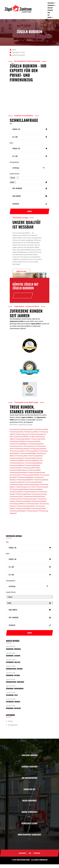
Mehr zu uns (21, 274)
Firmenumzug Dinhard (39, 512)
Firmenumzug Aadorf (26, 433)
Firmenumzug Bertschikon (31, 471)
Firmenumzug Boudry (41, 483)
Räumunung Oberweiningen (15, 692)
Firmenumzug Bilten (34, 474)
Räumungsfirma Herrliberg (15, 686)
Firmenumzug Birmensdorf (19, 476)
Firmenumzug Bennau (17, 467)
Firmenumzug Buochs (30, 495)
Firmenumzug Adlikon (31, 435)
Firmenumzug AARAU (41, 433)
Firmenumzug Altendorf (23, 443)
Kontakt (50, 17)
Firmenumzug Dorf (32, 515)
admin (13, 50)
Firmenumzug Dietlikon (23, 512)
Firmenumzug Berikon (17, 469)
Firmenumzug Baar (32, 455)
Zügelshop (50, 8)
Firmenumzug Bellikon (17, 464)
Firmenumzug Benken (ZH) (34, 464)
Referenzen (50, 10)
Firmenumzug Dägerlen (24, 505)
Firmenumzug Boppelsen (26, 481)
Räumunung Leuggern (13, 659)
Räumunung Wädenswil (13, 653)
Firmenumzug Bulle (16, 495)
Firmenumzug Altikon (38, 443)
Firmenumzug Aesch (22, 438)
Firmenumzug (51, 5)
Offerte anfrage (23, 298)
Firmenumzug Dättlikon (17, 507)
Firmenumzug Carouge (39, 498)
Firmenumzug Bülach (35, 493)
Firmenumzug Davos (32, 507)
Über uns (49, 14)
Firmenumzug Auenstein (38, 452)
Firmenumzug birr (16, 479)
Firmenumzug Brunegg (31, 488)
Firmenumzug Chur (16, 503)
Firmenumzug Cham (16, 500)
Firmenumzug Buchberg (20, 493)
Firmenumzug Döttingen (18, 515)
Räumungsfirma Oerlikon (14, 673)
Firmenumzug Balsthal (35, 459)
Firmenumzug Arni (30, 450)
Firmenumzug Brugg (16, 488)
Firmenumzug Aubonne (22, 452)
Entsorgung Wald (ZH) (13, 666)
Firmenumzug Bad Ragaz (28, 457)
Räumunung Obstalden (13, 712)
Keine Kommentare (17, 55)
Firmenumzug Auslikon (17, 455)
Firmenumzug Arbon (16, 450)
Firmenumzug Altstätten (18, 445)
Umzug (10, 725)
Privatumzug (51, 3)
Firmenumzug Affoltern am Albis (24, 440)
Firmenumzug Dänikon (39, 505)
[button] (29, 763)
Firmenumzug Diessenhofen (26, 510)
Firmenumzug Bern (16, 471)
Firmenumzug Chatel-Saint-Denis (34, 500)
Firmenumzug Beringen (32, 469)
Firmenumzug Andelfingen (18, 447)
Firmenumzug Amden (33, 445)
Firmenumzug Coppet (30, 503)
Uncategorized (13, 729)
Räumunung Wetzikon (13, 679)
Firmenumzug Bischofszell (30, 479)
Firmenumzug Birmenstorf (36, 476)
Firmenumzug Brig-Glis (17, 486)
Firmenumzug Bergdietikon (33, 467)
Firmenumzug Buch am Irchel (25, 491)
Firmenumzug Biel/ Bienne (18, 474)
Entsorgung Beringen (13, 705)
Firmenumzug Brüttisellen (34, 486)
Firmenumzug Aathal (17, 435)
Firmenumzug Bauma (17, 462)
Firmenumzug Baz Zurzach (33, 462)
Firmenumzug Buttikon (24, 498)
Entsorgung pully (12, 699)
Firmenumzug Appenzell (35, 447)
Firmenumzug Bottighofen (25, 483)
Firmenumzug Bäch (21, 459)
